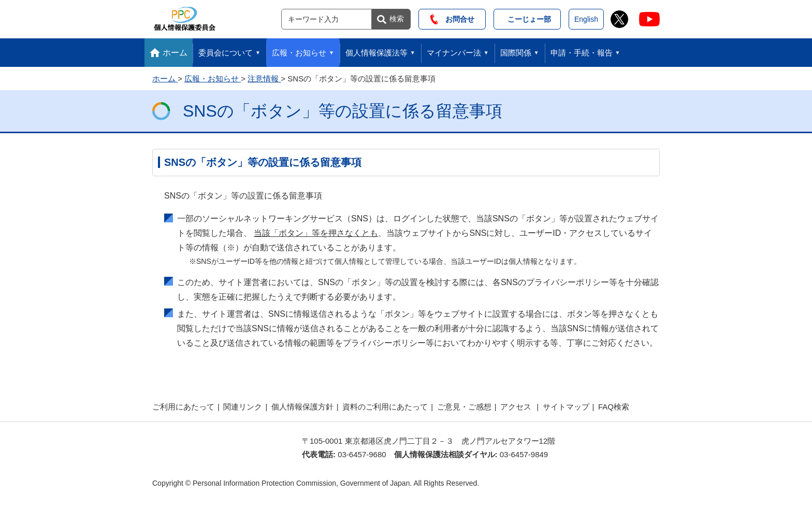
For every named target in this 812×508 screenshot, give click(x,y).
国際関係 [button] (516, 53)
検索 (397, 19)
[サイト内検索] (327, 19)
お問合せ (452, 19)
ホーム (175, 53)
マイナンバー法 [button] (454, 53)
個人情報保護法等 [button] (376, 53)
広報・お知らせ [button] (299, 53)
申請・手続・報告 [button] (582, 53)
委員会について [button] (226, 53)
